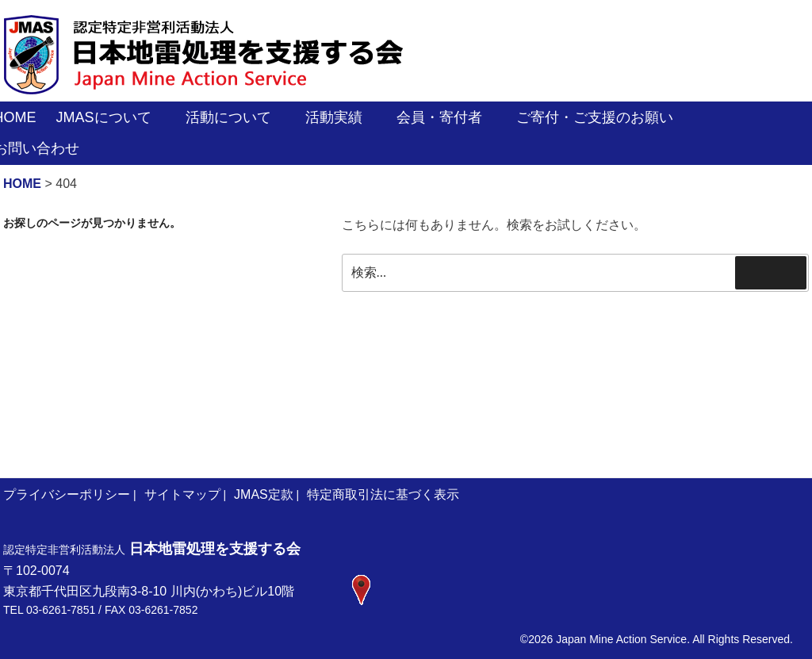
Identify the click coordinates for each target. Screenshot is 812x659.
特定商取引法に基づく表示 (383, 494)
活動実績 (343, 117)
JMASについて (113, 117)
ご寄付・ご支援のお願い (604, 117)
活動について (237, 117)
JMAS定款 (264, 494)
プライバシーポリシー (67, 494)
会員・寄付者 (448, 117)
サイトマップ (182, 494)
